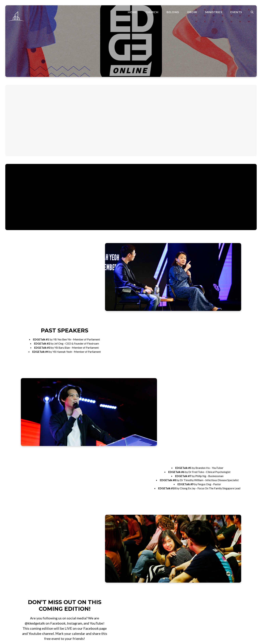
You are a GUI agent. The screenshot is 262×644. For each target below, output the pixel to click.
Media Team (176, 571)
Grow (192, 12)
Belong (173, 12)
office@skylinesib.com (99, 544)
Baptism (141, 559)
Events (236, 12)
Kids (171, 567)
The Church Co (23, 624)
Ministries (214, 12)
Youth (172, 579)
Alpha (172, 559)
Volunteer (207, 548)
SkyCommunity (178, 584)
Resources (142, 592)
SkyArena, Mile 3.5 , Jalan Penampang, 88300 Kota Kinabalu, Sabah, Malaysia (101, 568)
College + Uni (177, 563)
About (173, 544)
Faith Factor (143, 571)
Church (152, 12)
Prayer (140, 588)
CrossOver (142, 563)
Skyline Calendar (221, 559)
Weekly (216, 563)
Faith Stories (143, 575)
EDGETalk (218, 571)
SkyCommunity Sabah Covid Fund (188, 588)
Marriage (141, 579)
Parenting (142, 584)
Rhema (140, 596)
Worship (174, 575)
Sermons (141, 600)
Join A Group (209, 544)
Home (133, 12)
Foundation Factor (147, 567)
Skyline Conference (223, 567)
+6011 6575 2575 (96, 554)
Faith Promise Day (180, 548)
